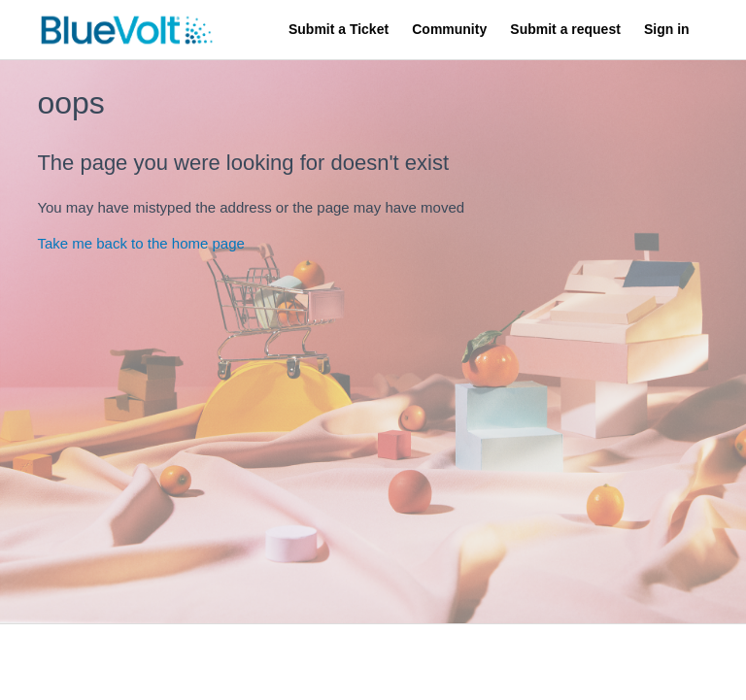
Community (449, 29)
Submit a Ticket (339, 29)
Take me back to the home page (140, 243)
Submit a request (565, 29)
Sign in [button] (667, 29)
